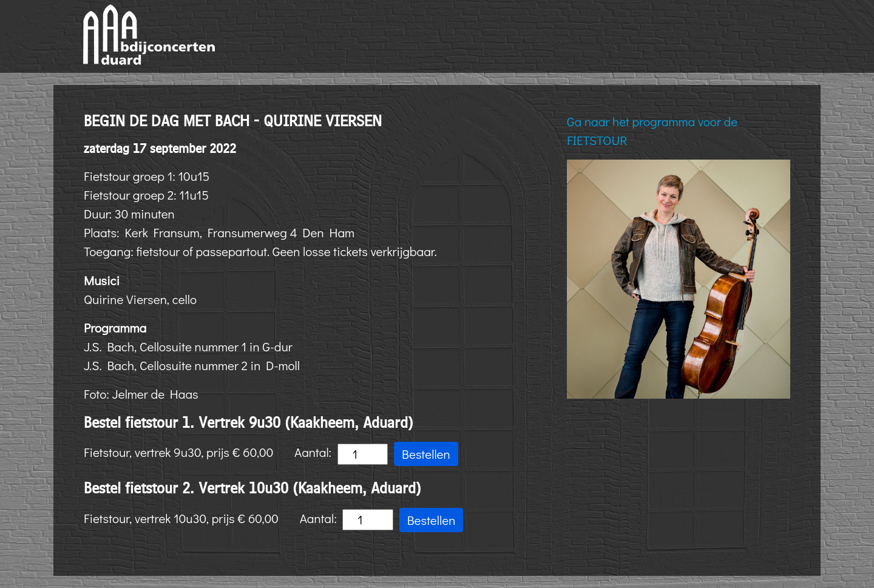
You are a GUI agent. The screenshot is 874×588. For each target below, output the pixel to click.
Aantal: (341, 454)
